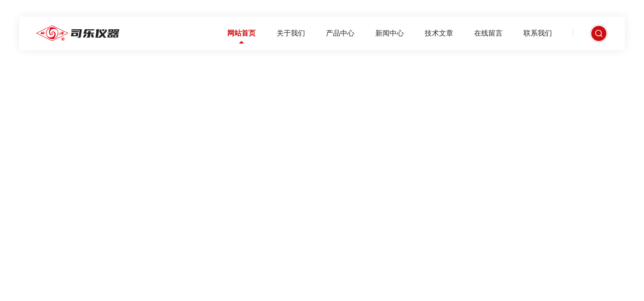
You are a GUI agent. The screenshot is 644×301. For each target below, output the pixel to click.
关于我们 (291, 33)
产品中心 (340, 33)
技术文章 (439, 33)
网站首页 (241, 33)
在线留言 (488, 33)
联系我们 (538, 33)
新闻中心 (390, 33)
